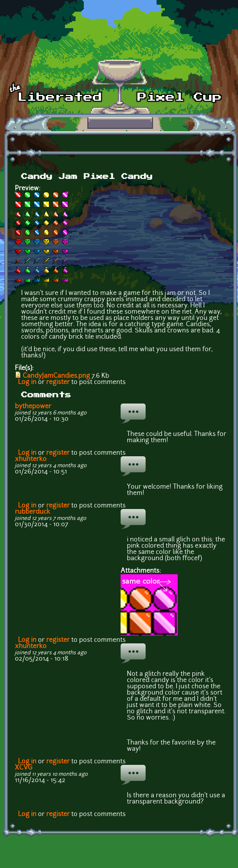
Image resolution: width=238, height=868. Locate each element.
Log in (27, 382)
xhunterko (31, 459)
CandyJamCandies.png (56, 376)
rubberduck (32, 512)
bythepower (33, 407)
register (58, 382)
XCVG (24, 768)
